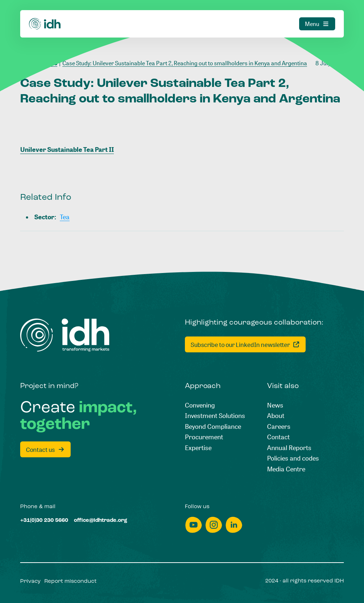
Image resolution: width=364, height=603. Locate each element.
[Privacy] (30, 582)
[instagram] (214, 525)
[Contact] (278, 437)
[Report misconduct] (70, 582)
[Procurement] (204, 437)
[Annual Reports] (289, 448)
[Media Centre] (286, 469)
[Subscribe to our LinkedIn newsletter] (245, 344)
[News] (275, 405)
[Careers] (279, 426)
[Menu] (317, 13)
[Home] (45, 14)
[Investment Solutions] (215, 416)
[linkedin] (234, 525)
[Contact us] (45, 449)
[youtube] (194, 525)
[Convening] (200, 405)
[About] (276, 416)
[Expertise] (198, 448)
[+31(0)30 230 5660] (44, 521)
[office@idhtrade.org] (101, 521)
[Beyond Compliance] (213, 426)
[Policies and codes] (293, 458)
